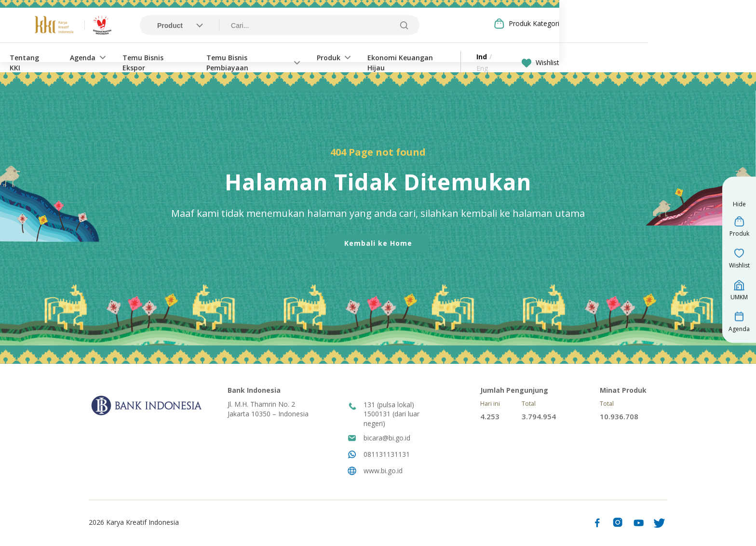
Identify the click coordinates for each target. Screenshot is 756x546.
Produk (427, 57)
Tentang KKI (126, 57)
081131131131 (387, 455)
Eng (600, 57)
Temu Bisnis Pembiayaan (346, 57)
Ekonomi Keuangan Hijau (509, 57)
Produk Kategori (634, 24)
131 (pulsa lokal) (389, 406)
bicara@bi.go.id (387, 439)
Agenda (179, 57)
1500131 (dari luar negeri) (391, 420)
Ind (582, 57)
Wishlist (641, 57)
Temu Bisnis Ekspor (252, 57)
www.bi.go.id (383, 472)
